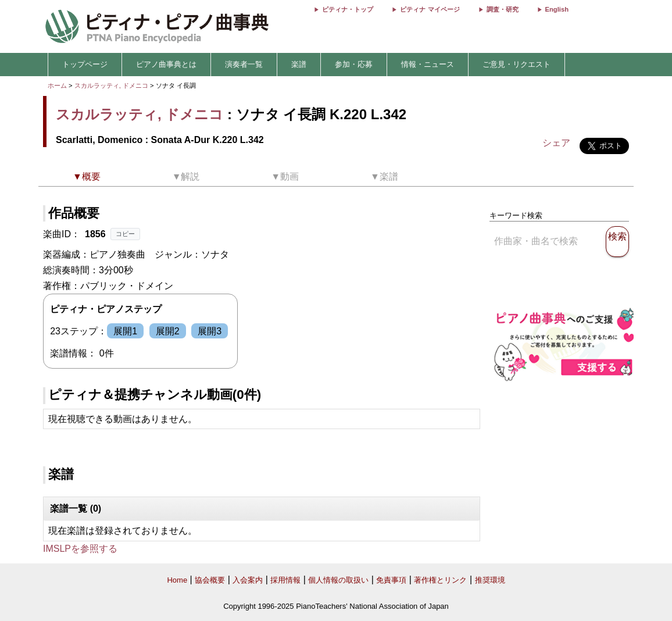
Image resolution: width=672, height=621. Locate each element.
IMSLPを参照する (80, 549)
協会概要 (210, 580)
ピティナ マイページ (430, 9)
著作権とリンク (440, 580)
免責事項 (391, 580)
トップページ (85, 64)
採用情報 (285, 580)
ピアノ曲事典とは (166, 64)
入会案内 (248, 580)
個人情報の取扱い (338, 580)
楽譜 (299, 64)
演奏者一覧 (244, 64)
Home (177, 580)
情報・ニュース (428, 64)
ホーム (57, 85)
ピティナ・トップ (348, 9)
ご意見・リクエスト (516, 64)
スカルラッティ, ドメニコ (111, 85)
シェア (556, 143)
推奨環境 (490, 580)
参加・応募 (354, 64)
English (557, 9)
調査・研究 (503, 9)
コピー (125, 234)
